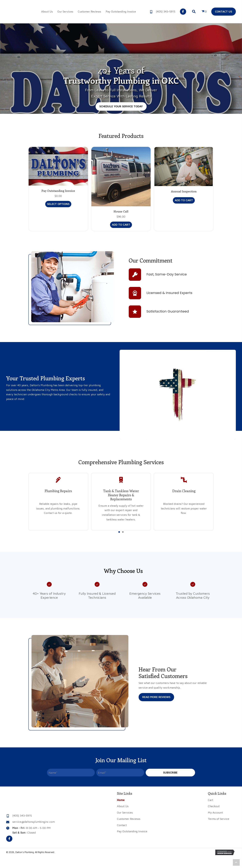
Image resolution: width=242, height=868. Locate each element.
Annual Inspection (184, 191)
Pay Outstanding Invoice (58, 191)
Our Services (125, 812)
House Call (121, 211)
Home (121, 800)
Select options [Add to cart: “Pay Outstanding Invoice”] (58, 204)
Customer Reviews (129, 819)
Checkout (214, 806)
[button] (183, 12)
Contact (122, 825)
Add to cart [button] (121, 225)
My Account (215, 812)
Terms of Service (219, 819)
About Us (123, 806)
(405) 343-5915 (166, 12)
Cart (211, 800)
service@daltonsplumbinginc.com (34, 822)
